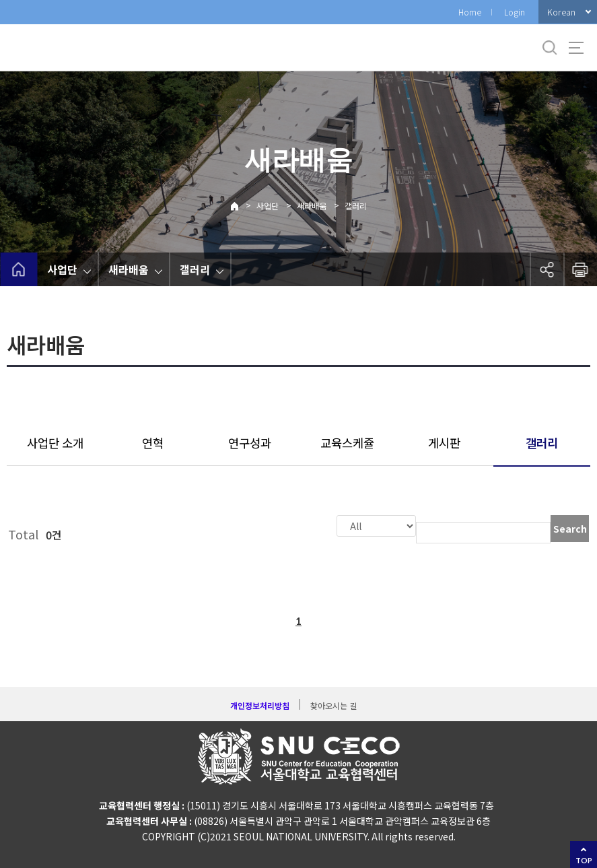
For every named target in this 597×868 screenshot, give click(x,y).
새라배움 (312, 206)
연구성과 (250, 443)
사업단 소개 (55, 443)
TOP (584, 860)
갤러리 (356, 206)
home (19, 269)
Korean (561, 12)
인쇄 (580, 269)
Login (515, 12)
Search (570, 529)
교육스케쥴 (347, 443)
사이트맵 (576, 48)
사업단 (268, 206)
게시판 (444, 443)
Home (470, 12)
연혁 (153, 443)
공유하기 (547, 269)
